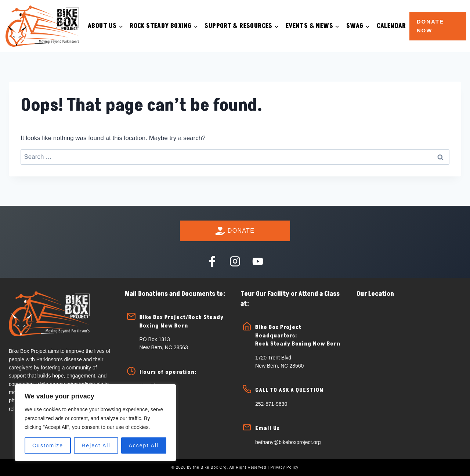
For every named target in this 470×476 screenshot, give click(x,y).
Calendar (391, 26)
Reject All (96, 445)
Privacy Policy (284, 467)
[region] (95, 423)
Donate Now (430, 26)
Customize (48, 445)
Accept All (144, 445)
